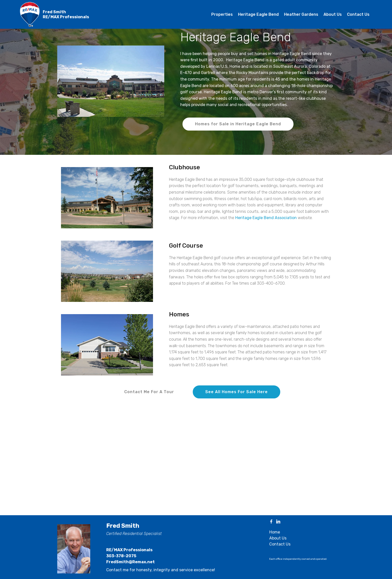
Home (275, 532)
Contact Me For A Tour (149, 392)
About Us (333, 14)
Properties (222, 14)
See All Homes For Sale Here (236, 392)
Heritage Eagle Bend (258, 14)
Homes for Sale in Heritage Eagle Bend (238, 124)
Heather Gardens (301, 14)
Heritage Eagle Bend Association (266, 218)
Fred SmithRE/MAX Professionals (66, 14)
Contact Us (358, 14)
